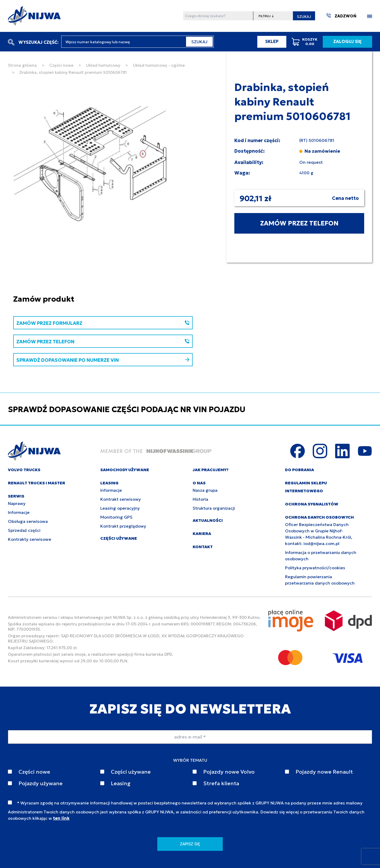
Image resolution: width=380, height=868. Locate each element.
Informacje (19, 512)
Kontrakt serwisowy (121, 499)
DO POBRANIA (300, 470)
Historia (200, 499)
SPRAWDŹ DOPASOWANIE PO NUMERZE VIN (103, 360)
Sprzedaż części (24, 530)
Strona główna (22, 65)
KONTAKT (203, 547)
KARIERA (202, 534)
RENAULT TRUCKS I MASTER (37, 483)
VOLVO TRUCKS (24, 470)
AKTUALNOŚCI (208, 520)
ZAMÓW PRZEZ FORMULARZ (103, 323)
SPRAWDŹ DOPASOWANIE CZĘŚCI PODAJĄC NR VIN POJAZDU (127, 409)
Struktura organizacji (214, 508)
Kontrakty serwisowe (30, 539)
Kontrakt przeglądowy (123, 526)
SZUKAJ (304, 17)
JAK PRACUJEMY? (211, 470)
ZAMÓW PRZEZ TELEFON (299, 223)
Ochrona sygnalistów (312, 504)
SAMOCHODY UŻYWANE (125, 470)
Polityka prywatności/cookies (315, 568)
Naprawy (17, 503)
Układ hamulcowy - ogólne (159, 65)
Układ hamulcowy (103, 65)
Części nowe (61, 65)
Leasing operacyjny (120, 508)
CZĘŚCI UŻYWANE (119, 538)
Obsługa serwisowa (28, 521)
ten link (61, 818)
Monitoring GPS (116, 517)
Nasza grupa (205, 490)
